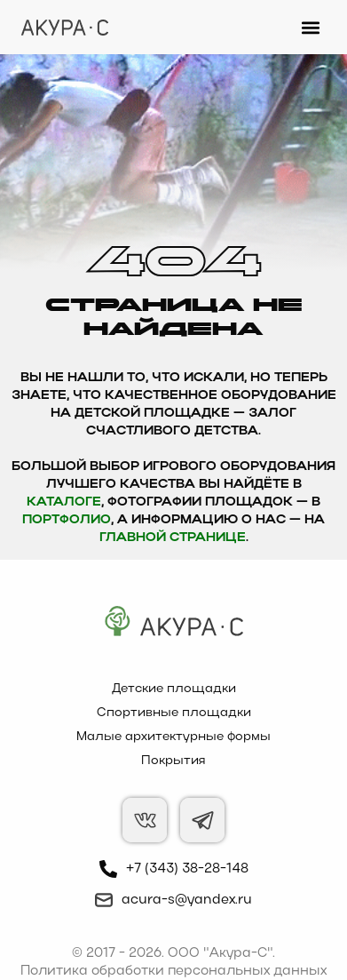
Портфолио (67, 520)
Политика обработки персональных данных (173, 971)
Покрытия (173, 761)
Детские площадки (174, 689)
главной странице (173, 538)
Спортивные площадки (174, 713)
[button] (311, 27)
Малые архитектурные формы (173, 737)
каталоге (64, 502)
